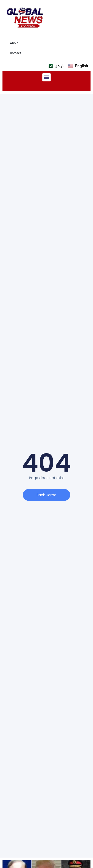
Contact (15, 53)
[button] (46, 77)
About (14, 43)
